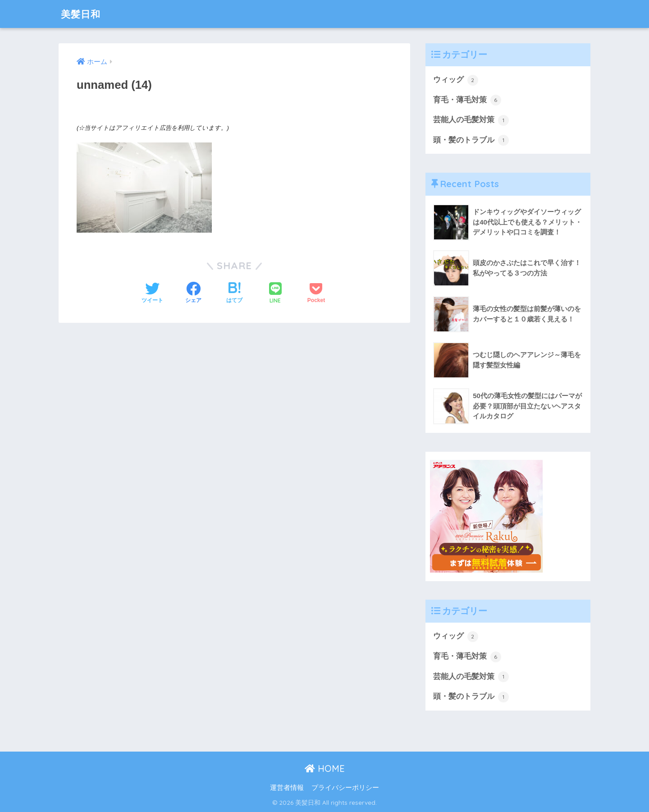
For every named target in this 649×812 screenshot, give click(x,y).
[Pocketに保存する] (316, 294)
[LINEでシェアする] (275, 294)
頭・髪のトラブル (471, 141)
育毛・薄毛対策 (467, 100)
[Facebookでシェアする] (193, 294)
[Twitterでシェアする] (152, 294)
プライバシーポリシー (345, 788)
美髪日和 (82, 14)
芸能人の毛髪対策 (471, 120)
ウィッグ (456, 80)
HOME (325, 769)
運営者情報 (287, 788)
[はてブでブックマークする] (234, 294)
